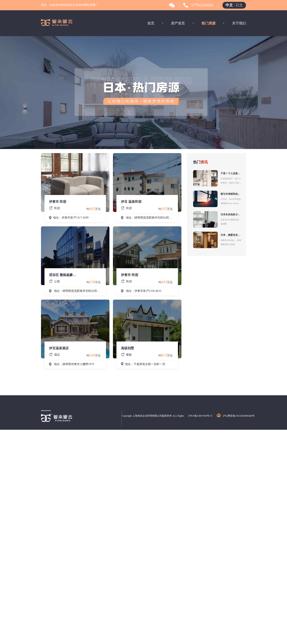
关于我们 (239, 23)
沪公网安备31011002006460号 (239, 416)
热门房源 (208, 23)
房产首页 (178, 23)
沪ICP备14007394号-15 (200, 416)
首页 (151, 23)
